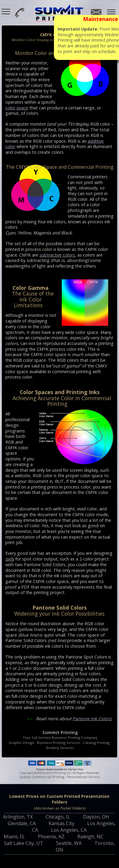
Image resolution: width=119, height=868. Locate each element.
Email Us (96, 12)
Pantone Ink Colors (92, 719)
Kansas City (61, 823)
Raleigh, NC (90, 837)
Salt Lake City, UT (24, 843)
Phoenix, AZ (51, 837)
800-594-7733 (19, 12)
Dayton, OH (96, 817)
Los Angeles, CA (69, 830)
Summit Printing (60, 13)
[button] (6, 12)
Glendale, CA (22, 823)
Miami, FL (14, 837)
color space (17, 108)
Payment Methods (59, 763)
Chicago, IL (58, 817)
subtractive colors (57, 255)
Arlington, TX (18, 817)
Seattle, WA (69, 843)
